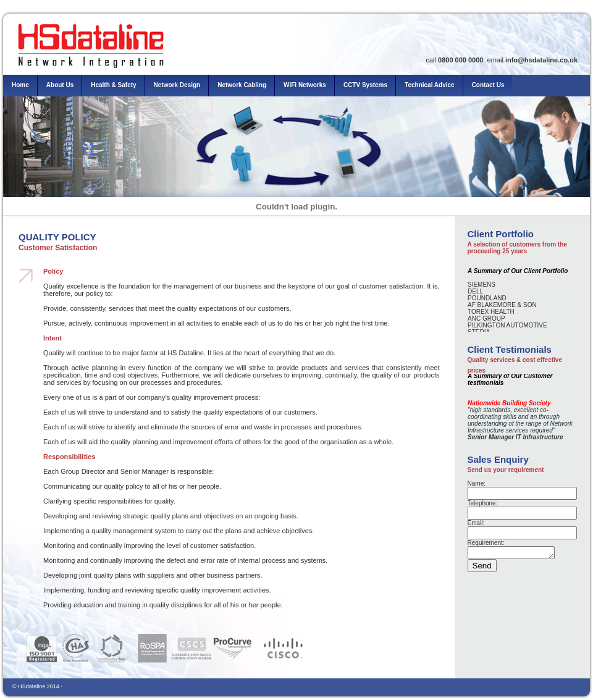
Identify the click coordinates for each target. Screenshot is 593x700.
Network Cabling (242, 85)
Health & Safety (113, 85)
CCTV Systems (365, 85)
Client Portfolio (501, 234)
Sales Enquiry (498, 459)
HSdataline (32, 686)
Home (20, 85)
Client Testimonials (510, 349)
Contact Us (488, 85)
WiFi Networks (305, 85)
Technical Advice (430, 85)
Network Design (177, 85)
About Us (60, 85)
